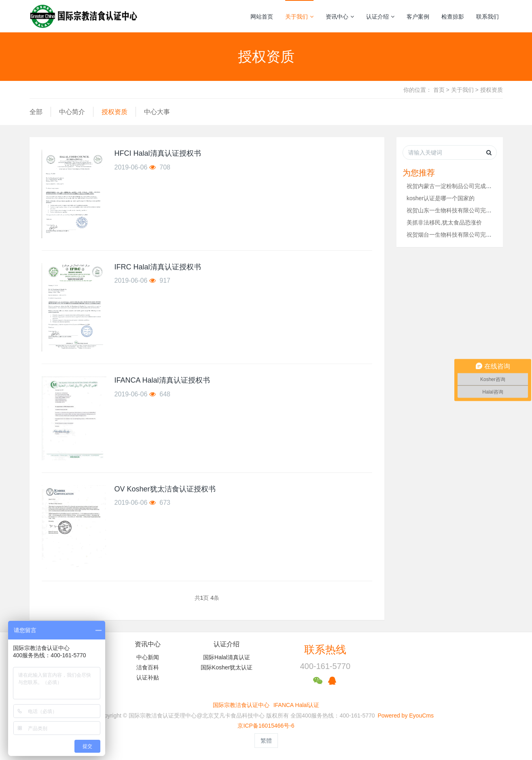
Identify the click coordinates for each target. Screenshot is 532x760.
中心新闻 (148, 657)
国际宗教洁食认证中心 (241, 705)
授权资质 (492, 90)
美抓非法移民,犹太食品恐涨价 (444, 222)
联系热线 (325, 650)
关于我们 (299, 17)
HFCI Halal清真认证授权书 (158, 153)
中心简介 (72, 112)
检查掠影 (453, 17)
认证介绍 (380, 17)
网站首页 (262, 17)
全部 (36, 112)
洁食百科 (148, 667)
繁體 (266, 741)
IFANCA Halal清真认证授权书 (162, 380)
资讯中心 (340, 17)
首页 (439, 90)
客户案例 (418, 17)
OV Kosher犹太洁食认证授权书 (165, 489)
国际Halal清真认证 (227, 657)
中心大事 (157, 112)
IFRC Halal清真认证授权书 (158, 267)
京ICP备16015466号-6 (266, 726)
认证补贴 (148, 677)
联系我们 (487, 17)
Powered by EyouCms (405, 716)
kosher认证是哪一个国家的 (441, 198)
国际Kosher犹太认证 (227, 667)
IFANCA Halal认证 (297, 705)
